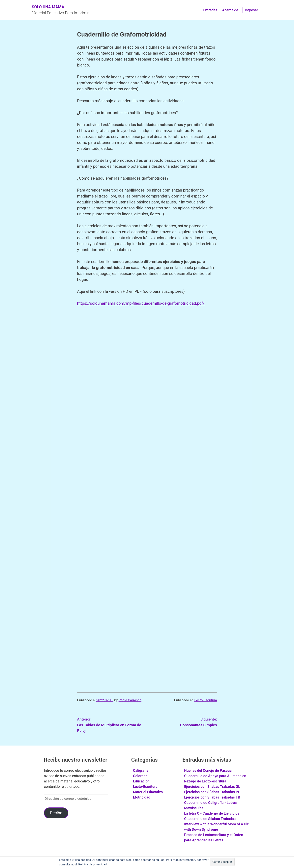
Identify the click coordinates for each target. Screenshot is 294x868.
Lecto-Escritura (206, 700)
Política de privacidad (92, 864)
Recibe (56, 813)
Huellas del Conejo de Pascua (208, 770)
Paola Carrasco (130, 700)
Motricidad (142, 797)
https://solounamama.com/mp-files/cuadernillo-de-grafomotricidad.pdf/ (141, 303)
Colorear (140, 776)
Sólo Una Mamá (48, 7)
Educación (141, 781)
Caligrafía (141, 770)
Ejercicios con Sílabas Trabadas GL (212, 787)
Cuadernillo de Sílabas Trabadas (210, 819)
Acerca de (230, 10)
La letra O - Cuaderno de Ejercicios (212, 813)
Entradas (210, 10)
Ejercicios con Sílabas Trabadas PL (212, 792)
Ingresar (251, 10)
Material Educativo (148, 792)
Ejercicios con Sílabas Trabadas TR (212, 797)
